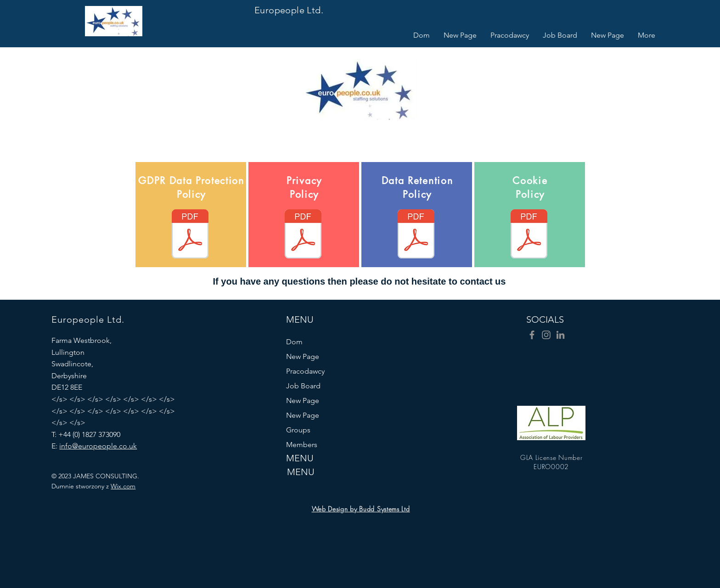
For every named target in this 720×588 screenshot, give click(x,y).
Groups (298, 430)
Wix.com (123, 486)
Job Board (303, 386)
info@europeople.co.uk (98, 446)
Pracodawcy (305, 371)
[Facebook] (532, 335)
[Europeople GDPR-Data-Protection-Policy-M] (190, 235)
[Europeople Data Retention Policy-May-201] (416, 235)
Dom (294, 342)
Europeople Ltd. (289, 10)
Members (302, 445)
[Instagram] (546, 335)
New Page (303, 356)
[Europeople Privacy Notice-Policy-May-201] (303, 235)
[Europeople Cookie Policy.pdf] (529, 235)
